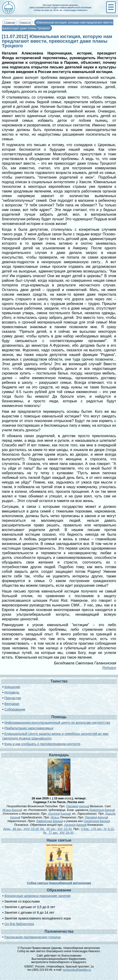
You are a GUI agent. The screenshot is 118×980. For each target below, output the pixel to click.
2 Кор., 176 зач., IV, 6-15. (98, 829)
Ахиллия (54, 814)
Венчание (12, 704)
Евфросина (44, 821)
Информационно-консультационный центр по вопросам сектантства (57, 723)
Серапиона (91, 821)
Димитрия (96, 810)
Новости (25, 22)
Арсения (70, 825)
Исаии (7, 810)
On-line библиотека (19, 924)
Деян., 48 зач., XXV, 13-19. (21, 829)
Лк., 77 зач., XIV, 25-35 (58, 833)
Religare (109, 668)
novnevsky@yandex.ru (77, 970)
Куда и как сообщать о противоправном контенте (42, 744)
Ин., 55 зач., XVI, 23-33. (56, 829)
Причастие (13, 698)
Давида (110, 814)
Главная (10, 22)
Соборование (15, 709)
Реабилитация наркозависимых (29, 728)
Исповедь (12, 692)
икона (84, 806)
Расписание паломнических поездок (32, 937)
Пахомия (72, 806)
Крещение (12, 687)
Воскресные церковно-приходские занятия (37, 896)
